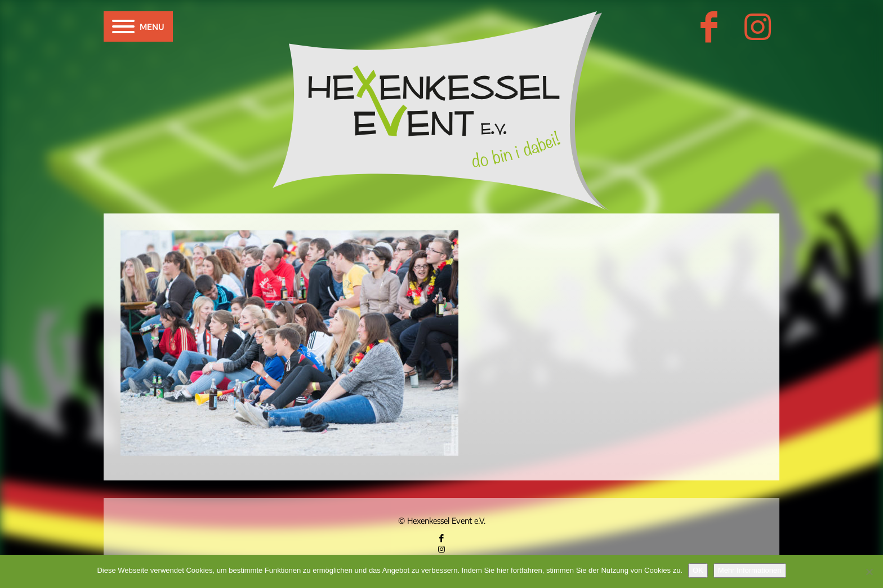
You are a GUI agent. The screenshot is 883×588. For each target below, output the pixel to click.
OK (698, 570)
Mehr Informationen (750, 570)
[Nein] (869, 572)
